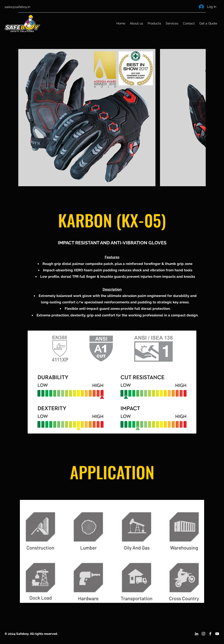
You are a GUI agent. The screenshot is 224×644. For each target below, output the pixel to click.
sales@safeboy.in (17, 7)
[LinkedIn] (197, 634)
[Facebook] (210, 634)
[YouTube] (217, 634)
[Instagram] (203, 634)
